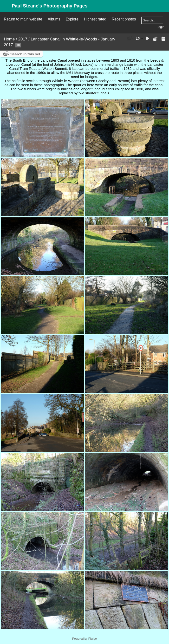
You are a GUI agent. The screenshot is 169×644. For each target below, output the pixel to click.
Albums (54, 19)
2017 (23, 39)
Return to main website (23, 19)
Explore (72, 19)
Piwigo (93, 639)
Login (161, 27)
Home (9, 39)
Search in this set (25, 54)
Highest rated (95, 19)
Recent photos (124, 19)
